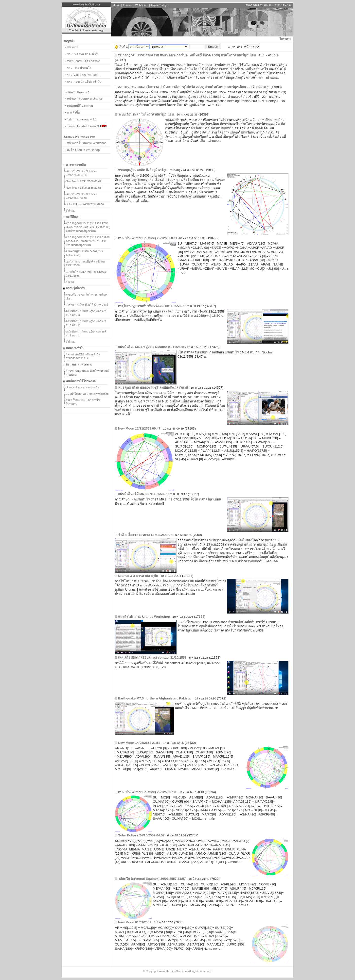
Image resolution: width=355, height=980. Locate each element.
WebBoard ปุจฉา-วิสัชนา (82, 61)
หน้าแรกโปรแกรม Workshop (85, 143)
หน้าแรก (71, 47)
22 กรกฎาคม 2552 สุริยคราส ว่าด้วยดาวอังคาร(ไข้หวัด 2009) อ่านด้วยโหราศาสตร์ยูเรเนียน (88, 241)
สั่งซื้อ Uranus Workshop (82, 150)
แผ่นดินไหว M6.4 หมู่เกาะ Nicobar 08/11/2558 (86, 274)
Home (117, 5)
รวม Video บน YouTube (82, 75)
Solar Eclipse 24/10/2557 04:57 (85, 204)
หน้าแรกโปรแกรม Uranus (83, 99)
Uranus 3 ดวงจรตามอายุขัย (82, 387)
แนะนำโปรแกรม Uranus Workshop (87, 394)
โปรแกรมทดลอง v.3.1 (80, 119)
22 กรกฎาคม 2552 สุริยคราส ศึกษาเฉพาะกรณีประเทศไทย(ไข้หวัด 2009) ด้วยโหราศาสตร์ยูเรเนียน (88, 227)
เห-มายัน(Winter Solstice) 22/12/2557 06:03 (81, 196)
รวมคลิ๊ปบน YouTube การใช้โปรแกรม (83, 402)
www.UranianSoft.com (173, 971)
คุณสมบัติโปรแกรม (79, 106)
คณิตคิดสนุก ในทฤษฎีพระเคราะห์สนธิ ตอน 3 (86, 313)
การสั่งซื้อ (72, 113)
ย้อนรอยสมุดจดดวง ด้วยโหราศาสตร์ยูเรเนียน (88, 373)
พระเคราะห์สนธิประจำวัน (83, 82)
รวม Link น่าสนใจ (78, 68)
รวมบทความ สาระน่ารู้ (81, 54)
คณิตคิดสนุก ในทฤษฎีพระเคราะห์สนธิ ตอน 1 (86, 333)
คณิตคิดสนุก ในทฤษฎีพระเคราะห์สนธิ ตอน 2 (86, 323)
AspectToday (159, 5)
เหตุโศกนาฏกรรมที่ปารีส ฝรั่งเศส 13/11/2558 (85, 264)
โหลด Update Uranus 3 (85, 126)
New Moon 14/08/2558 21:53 (84, 188)
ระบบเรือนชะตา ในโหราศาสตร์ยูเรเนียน (87, 297)
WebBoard (142, 5)
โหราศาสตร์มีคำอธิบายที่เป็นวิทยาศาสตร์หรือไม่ (83, 356)
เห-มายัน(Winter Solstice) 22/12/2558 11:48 (81, 173)
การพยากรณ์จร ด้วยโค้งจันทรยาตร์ (87, 305)
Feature (128, 5)
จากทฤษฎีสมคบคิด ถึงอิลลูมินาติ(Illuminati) (84, 253)
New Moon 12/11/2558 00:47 (84, 181)
